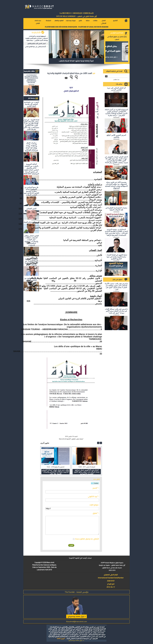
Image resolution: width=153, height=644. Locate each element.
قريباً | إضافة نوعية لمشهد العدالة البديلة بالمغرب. (76, 61)
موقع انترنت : (94, 505)
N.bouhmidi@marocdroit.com (76, 621)
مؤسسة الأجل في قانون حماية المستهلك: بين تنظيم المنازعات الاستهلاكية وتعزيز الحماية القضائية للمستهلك (116, 185)
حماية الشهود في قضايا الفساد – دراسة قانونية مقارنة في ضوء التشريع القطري (116, 257)
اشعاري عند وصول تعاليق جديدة (87, 539)
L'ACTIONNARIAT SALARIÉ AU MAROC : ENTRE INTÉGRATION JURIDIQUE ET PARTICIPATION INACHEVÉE (31, 79)
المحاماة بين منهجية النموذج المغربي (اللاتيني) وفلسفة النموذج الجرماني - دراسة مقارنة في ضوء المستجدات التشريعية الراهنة (116, 232)
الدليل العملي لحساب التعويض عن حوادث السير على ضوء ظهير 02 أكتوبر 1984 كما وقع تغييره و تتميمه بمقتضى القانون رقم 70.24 (116, 160)
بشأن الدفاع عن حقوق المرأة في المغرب (117, 38)
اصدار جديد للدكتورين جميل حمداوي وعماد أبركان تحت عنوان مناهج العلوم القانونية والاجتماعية (87, 472)
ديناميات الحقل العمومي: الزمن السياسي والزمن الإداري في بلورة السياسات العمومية (31, 147)
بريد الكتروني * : (93, 496)
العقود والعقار (59, 21)
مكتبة (88, 21)
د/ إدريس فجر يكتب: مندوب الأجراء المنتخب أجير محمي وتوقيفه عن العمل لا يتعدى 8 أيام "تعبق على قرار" (116, 286)
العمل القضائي (104, 22)
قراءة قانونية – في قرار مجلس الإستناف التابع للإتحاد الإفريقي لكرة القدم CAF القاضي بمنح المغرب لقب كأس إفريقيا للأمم (31, 124)
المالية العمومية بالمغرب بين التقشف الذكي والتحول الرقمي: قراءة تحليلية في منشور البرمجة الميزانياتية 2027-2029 (31, 169)
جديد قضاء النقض (38, 22)
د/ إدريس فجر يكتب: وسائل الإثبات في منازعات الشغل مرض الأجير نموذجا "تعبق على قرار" (116, 311)
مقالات (95, 21)
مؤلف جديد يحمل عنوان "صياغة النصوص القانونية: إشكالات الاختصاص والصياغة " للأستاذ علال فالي (55, 472)
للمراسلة (48, 21)
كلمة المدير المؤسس (117, 33)
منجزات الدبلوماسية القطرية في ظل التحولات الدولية (116, 209)
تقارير (80, 21)
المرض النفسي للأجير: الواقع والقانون (37, 44)
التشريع (115, 21)
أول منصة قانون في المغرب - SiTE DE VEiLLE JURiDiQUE (77, 16)
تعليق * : (96, 513)
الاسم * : (96, 488)
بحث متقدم (116, 80)
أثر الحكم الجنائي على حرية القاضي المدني (35, 47)
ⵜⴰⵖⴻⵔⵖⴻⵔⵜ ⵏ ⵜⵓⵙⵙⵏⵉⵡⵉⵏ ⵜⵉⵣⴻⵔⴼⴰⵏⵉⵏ (76, 13)
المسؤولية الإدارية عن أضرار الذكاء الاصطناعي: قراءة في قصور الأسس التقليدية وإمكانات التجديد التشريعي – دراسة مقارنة (37, 38)
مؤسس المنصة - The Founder (77, 592)
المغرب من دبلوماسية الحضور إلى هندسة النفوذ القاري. (31, 104)
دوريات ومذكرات (71, 21)
